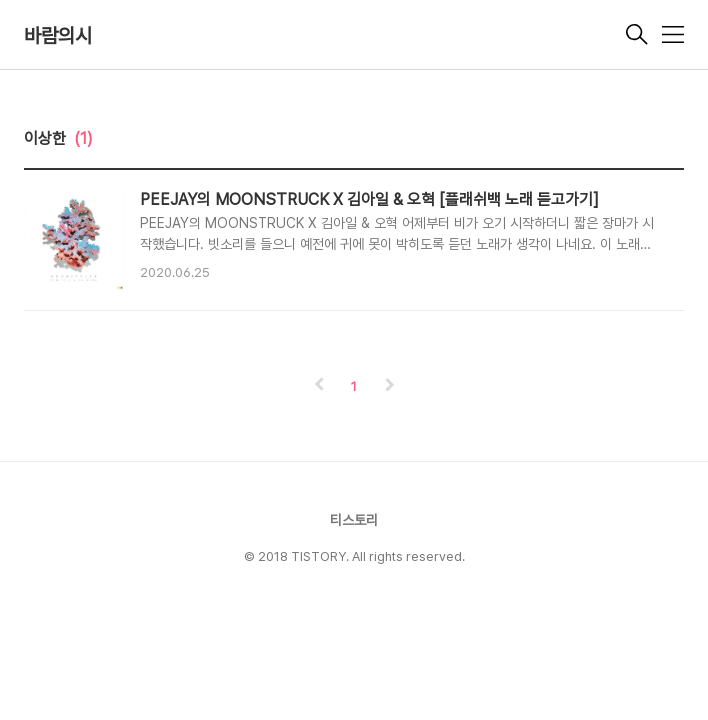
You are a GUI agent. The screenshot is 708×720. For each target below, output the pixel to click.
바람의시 (58, 36)
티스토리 (354, 520)
